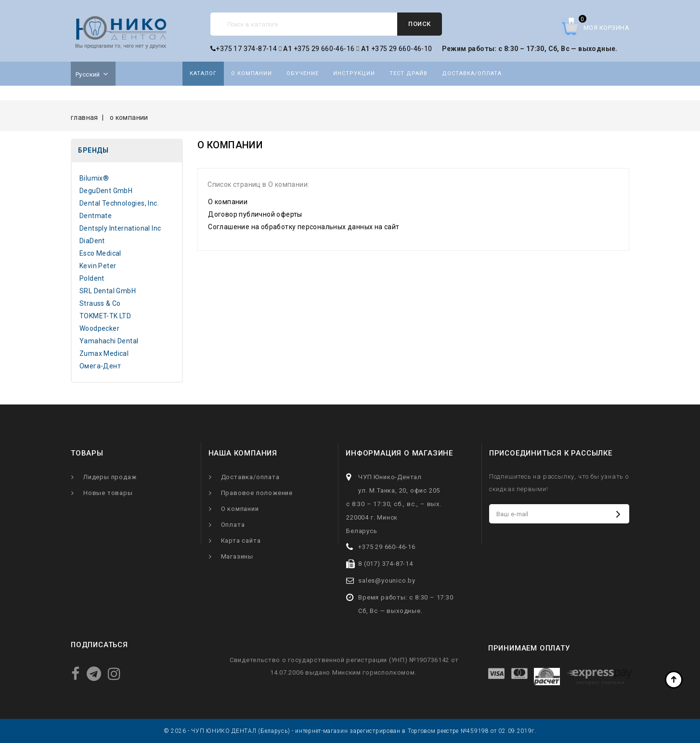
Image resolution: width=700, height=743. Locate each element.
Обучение (303, 73)
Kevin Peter (98, 266)
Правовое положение (257, 493)
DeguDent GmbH (106, 191)
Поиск (420, 24)
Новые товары (108, 493)
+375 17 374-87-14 (244, 49)
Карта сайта (241, 541)
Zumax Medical (104, 353)
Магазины (237, 556)
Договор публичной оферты (255, 214)
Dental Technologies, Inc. (119, 203)
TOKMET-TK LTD (105, 316)
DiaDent (92, 241)
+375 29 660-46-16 (324, 49)
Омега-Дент (100, 366)
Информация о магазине (399, 453)
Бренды (93, 150)
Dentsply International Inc (120, 228)
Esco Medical (100, 253)
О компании (252, 73)
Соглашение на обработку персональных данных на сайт (304, 227)
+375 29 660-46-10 (402, 49)
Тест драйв (408, 73)
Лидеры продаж (110, 477)
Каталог (203, 73)
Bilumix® (94, 178)
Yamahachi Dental (109, 341)
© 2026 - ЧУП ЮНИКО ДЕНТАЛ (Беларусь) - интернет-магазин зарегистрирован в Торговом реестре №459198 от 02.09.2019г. (350, 731)
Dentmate (96, 216)
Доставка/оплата (472, 73)
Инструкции (354, 73)
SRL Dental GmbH (108, 291)
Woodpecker (99, 328)
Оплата (233, 525)
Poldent (92, 278)
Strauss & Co (100, 303)
